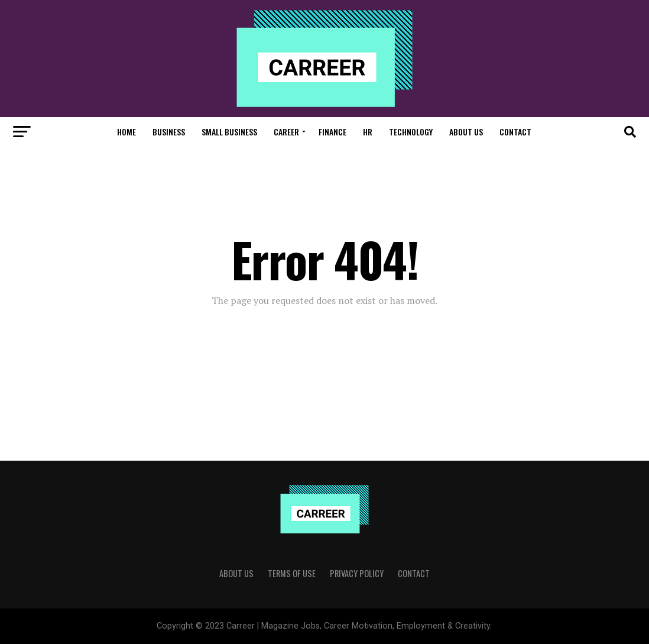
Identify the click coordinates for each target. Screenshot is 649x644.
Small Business (229, 132)
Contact (515, 132)
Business (169, 132)
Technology (411, 132)
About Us (466, 132)
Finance (332, 132)
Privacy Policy (357, 573)
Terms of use (292, 573)
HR (368, 132)
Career (286, 132)
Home (126, 132)
